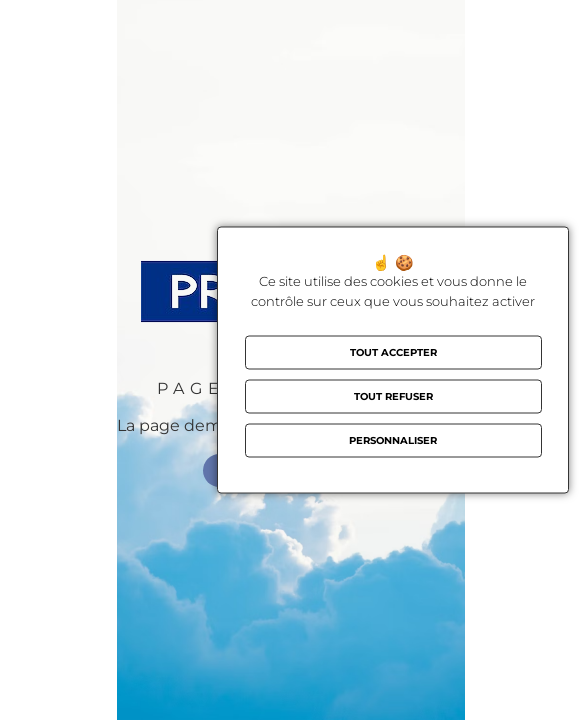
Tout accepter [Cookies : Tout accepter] (393, 352)
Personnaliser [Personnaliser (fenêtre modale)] (393, 440)
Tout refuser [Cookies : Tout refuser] (393, 396)
